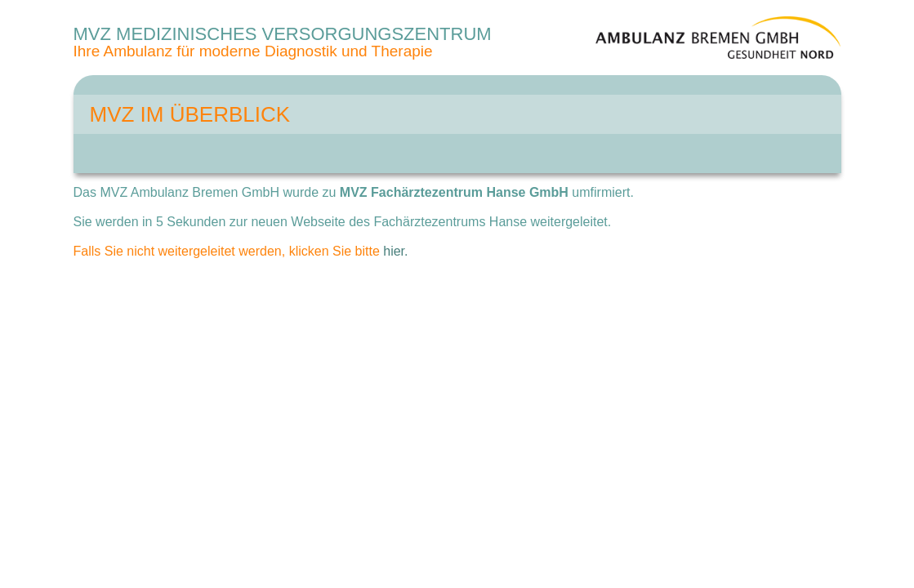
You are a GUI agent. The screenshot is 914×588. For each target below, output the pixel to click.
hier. (395, 251)
